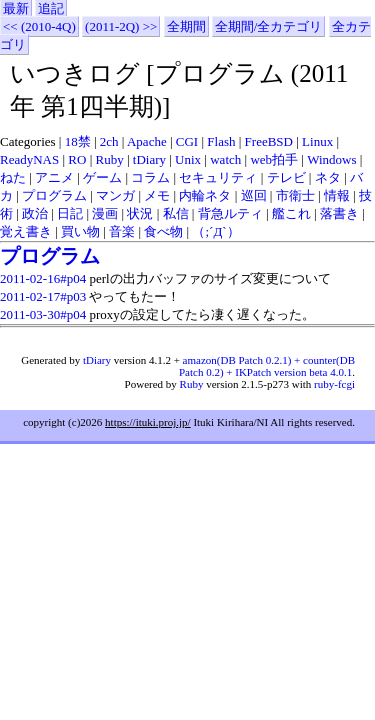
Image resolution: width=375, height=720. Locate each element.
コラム (150, 177)
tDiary (149, 159)
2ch (109, 141)
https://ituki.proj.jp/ (148, 422)
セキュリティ (218, 177)
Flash (221, 141)
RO (77, 159)
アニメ (54, 177)
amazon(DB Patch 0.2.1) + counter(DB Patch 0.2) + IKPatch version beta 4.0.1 (267, 366)
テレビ (286, 177)
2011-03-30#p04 (43, 314)
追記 (51, 8)
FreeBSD (269, 141)
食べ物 (163, 231)
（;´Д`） (215, 231)
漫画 (105, 213)
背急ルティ (230, 213)
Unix (188, 159)
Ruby (110, 159)
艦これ (291, 213)
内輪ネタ (205, 195)
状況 (140, 213)
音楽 (122, 231)
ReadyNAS (29, 159)
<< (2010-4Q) (39, 26)
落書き (339, 213)
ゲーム (102, 177)
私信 (176, 213)
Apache (147, 141)
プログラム (54, 195)
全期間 (186, 26)
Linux (317, 141)
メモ (157, 195)
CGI (187, 141)
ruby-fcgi (334, 384)
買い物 (80, 231)
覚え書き (26, 231)
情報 (337, 195)
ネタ (328, 177)
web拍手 (274, 159)
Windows (331, 159)
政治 (35, 213)
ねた (13, 177)
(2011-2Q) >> (121, 26)
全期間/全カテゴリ (269, 26)
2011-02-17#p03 (43, 296)
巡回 (254, 195)
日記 (70, 213)
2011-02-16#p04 (43, 278)
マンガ (115, 195)
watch (225, 159)
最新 (16, 8)
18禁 (78, 141)
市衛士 (295, 195)
